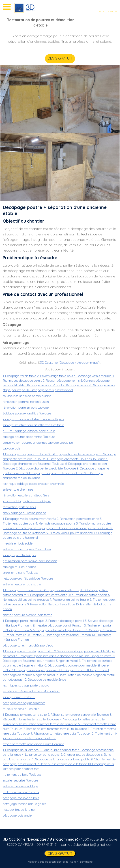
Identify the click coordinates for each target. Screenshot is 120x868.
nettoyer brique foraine (19, 810)
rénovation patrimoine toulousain (26, 402)
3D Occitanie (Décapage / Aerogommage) (70, 363)
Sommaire (86, 862)
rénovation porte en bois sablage (26, 407)
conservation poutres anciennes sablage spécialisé (38, 443)
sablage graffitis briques (19, 555)
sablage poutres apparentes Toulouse (29, 437)
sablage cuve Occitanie (19, 697)
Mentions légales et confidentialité (48, 862)
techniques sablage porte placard (26, 685)
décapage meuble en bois (21, 798)
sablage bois (12, 448)
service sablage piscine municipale (27, 501)
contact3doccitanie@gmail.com (87, 844)
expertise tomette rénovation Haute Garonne (33, 744)
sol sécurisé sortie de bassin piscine (27, 396)
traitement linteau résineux (21, 792)
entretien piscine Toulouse (20, 573)
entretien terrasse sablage (20, 786)
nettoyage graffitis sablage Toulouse (28, 578)
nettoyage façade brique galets (24, 804)
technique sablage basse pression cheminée (33, 484)
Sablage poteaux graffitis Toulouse (27, 413)
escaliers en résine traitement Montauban (31, 691)
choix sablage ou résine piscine (24, 513)
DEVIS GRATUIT (62, 58)
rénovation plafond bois (19, 507)
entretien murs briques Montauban (27, 549)
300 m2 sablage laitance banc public (29, 431)
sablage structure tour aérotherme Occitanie (33, 425)
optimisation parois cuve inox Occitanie (30, 561)
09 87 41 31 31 (47, 844)
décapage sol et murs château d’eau (28, 645)
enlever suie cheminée (18, 489)
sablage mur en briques (19, 567)
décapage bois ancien (18, 815)
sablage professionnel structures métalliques (33, 419)
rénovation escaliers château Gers (26, 495)
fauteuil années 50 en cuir (21, 709)
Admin (74, 862)
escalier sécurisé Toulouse (20, 780)
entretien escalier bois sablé (22, 584)
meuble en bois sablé (18, 543)
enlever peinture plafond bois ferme (27, 615)
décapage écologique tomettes (24, 703)
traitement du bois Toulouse (22, 775)
